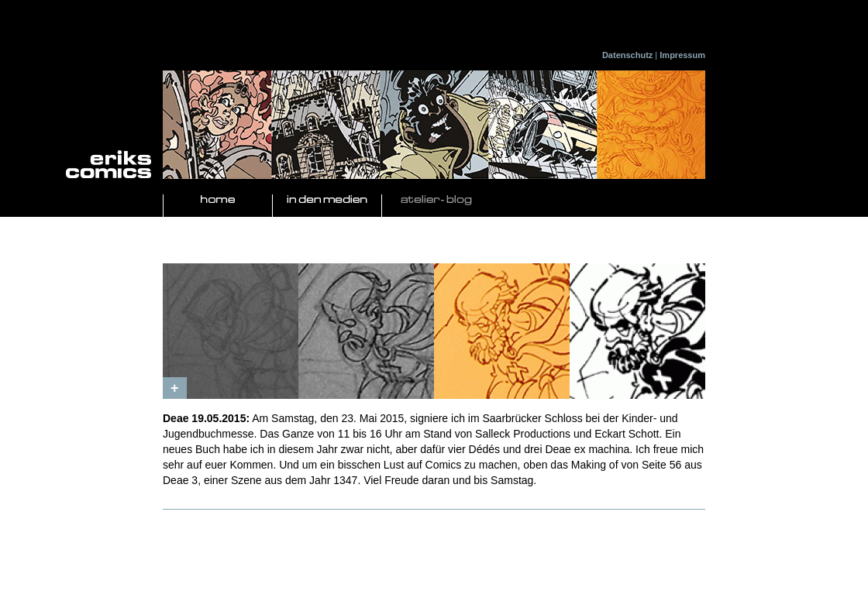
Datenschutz (627, 55)
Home (218, 200)
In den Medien (327, 200)
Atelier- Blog (436, 200)
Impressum (682, 55)
